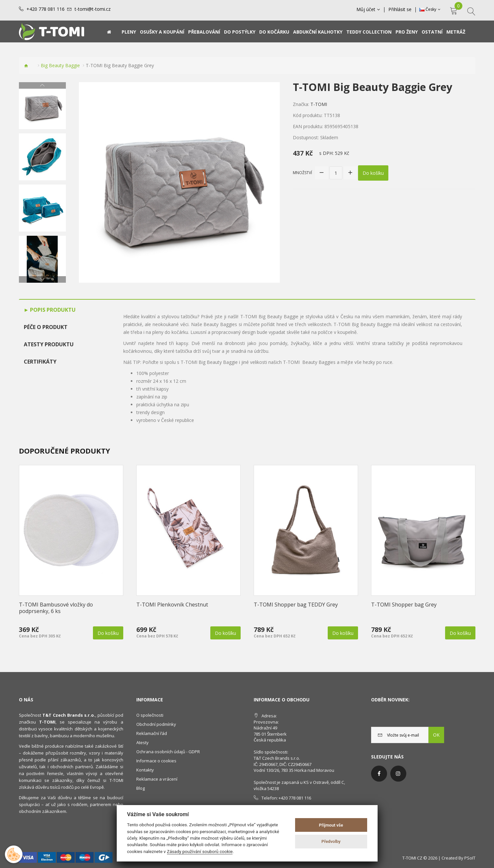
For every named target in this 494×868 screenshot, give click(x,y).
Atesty (142, 742)
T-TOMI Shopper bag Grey (404, 605)
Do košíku (373, 173)
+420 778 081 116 (45, 9)
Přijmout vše (331, 825)
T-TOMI (319, 104)
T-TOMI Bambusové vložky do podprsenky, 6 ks (56, 608)
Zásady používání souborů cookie (200, 851)
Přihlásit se (400, 9)
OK (436, 735)
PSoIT (470, 858)
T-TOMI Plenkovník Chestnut (172, 605)
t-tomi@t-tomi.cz (93, 9)
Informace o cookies (156, 761)
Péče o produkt (46, 327)
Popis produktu (52, 310)
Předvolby (331, 841)
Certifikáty (40, 362)
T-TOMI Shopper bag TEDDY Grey (296, 605)
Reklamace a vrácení (157, 779)
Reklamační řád (152, 733)
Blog (141, 788)
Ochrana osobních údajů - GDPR (168, 752)
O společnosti (150, 715)
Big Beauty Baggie (60, 65)
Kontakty (145, 770)
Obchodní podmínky (156, 724)
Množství (302, 173)
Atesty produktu (49, 344)
